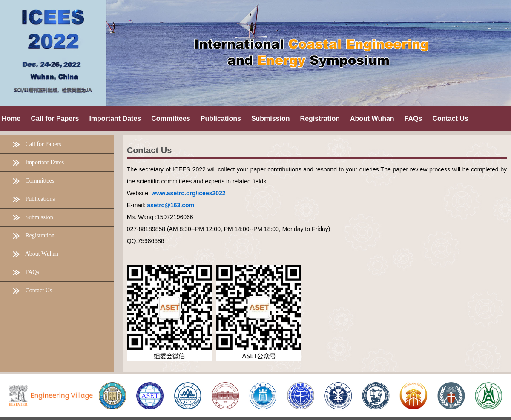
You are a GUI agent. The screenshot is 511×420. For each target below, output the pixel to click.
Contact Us (149, 150)
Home (11, 119)
